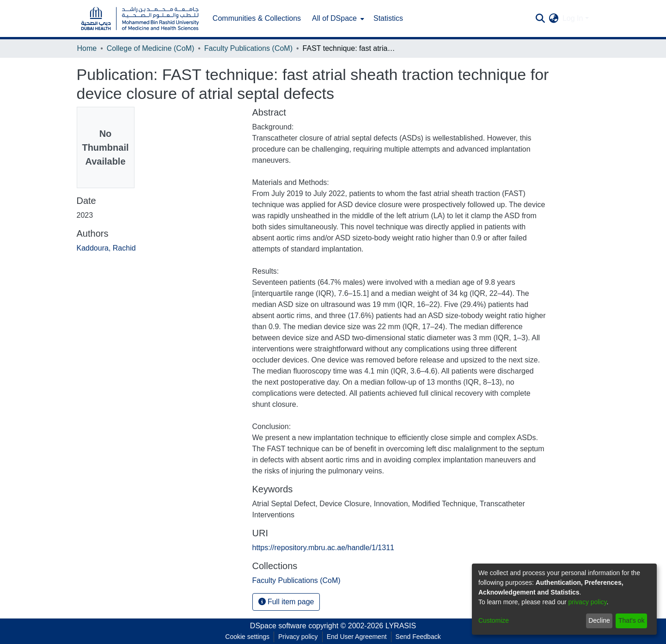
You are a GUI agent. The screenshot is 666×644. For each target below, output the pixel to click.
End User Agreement (357, 637)
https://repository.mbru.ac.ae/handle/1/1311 (323, 548)
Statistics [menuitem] (388, 18)
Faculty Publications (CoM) (248, 48)
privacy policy (588, 602)
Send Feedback (418, 637)
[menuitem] (337, 18)
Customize (494, 620)
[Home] (140, 19)
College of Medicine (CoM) (150, 48)
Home (87, 48)
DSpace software (278, 626)
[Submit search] (541, 18)
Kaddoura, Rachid (106, 248)
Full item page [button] (286, 602)
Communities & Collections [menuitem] (257, 18)
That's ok (631, 620)
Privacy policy (298, 637)
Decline (599, 620)
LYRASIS (401, 626)
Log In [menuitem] (573, 18)
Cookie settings (247, 637)
